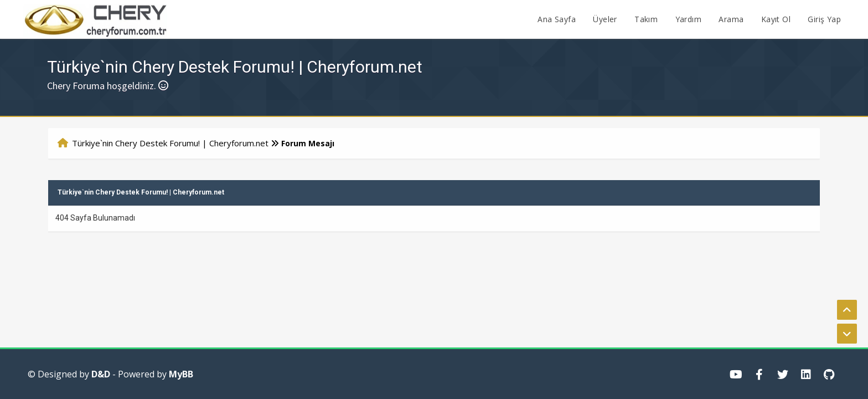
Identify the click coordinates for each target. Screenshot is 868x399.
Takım (646, 19)
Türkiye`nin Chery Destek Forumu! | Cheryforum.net (170, 143)
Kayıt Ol (776, 19)
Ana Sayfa (557, 19)
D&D (101, 374)
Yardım (688, 19)
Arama (731, 19)
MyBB (181, 374)
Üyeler (605, 19)
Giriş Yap (824, 19)
